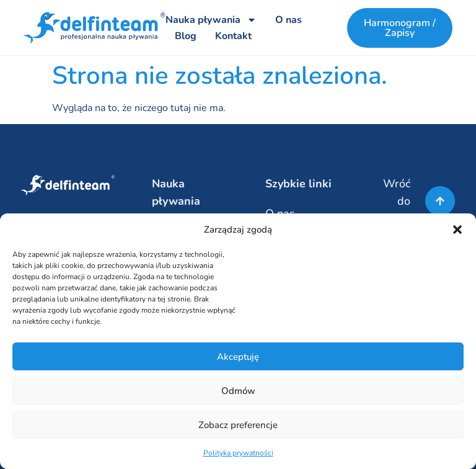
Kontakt (233, 36)
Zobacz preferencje (238, 425)
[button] (457, 230)
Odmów (238, 391)
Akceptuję (238, 357)
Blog (186, 36)
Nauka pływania (211, 20)
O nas (289, 20)
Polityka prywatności (238, 453)
